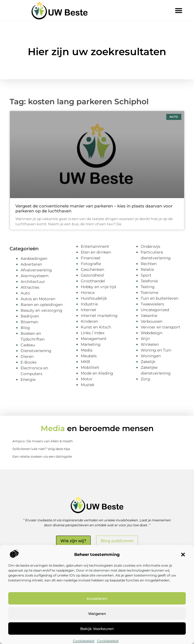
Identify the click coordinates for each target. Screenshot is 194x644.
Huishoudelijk (94, 298)
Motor (87, 379)
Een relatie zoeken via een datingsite (42, 456)
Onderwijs (150, 246)
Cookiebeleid (84, 641)
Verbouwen (152, 321)
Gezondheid (92, 275)
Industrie (89, 304)
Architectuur (33, 282)
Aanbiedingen (34, 258)
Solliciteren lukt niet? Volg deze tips (41, 449)
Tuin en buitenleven (160, 298)
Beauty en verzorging (41, 310)
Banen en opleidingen (42, 305)
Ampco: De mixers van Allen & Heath (43, 441)
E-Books (29, 362)
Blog (25, 328)
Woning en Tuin (156, 350)
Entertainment (95, 246)
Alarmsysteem (35, 276)
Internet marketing (99, 316)
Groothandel (93, 281)
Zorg (145, 379)
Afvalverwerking (36, 270)
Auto (25, 293)
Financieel (91, 258)
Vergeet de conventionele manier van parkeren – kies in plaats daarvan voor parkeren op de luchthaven (94, 208)
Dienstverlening (36, 351)
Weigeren (97, 614)
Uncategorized (155, 310)
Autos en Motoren (38, 299)
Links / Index (93, 333)
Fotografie (91, 264)
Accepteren (97, 598)
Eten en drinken (96, 252)
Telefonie (149, 281)
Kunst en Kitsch (96, 327)
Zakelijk (148, 362)
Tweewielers (152, 304)
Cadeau (28, 345)
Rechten (149, 264)
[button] (183, 555)
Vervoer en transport (160, 327)
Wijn (145, 339)
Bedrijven (30, 316)
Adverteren (31, 264)
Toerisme (149, 293)
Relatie (147, 269)
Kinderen (89, 321)
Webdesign (152, 333)
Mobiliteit (90, 367)
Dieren (27, 356)
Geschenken (92, 269)
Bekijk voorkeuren (97, 629)
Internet (88, 310)
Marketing (91, 344)
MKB (85, 362)
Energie (28, 379)
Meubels (89, 356)
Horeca (88, 293)
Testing (148, 287)
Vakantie (149, 316)
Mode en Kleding (97, 373)
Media (87, 350)
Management (94, 339)
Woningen (151, 356)
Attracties (30, 287)
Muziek (88, 385)
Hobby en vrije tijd (98, 287)
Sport (146, 275)
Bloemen (29, 322)
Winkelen (150, 344)
